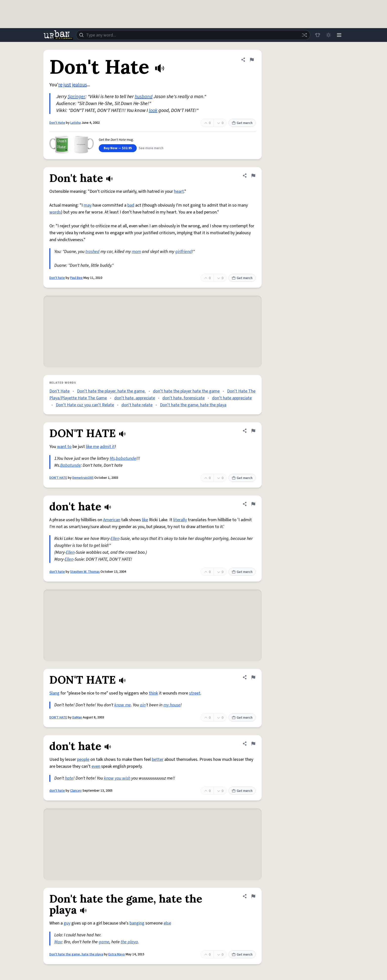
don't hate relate (137, 405)
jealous (79, 85)
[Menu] (339, 35)
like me (92, 447)
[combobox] (193, 35)
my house (172, 705)
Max (58, 942)
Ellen (115, 539)
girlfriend (184, 252)
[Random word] (304, 35)
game (104, 942)
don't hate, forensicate (184, 398)
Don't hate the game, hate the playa (193, 405)
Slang (54, 693)
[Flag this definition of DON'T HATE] (253, 431)
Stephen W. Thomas (85, 572)
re (60, 85)
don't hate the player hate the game (186, 391)
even (96, 766)
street (195, 693)
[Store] (317, 35)
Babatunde (70, 465)
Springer (77, 97)
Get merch (242, 123)
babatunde (126, 458)
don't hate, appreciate (135, 398)
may (88, 205)
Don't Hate (57, 123)
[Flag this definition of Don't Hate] (252, 60)
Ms (112, 458)
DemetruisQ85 (83, 478)
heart (179, 191)
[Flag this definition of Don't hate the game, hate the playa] (253, 896)
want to (64, 447)
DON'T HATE (58, 478)
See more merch (151, 148)
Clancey (76, 791)
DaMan (77, 717)
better (158, 759)
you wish (123, 778)
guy (67, 923)
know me (123, 705)
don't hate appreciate (232, 398)
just (67, 85)
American (112, 520)
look (153, 110)
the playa (129, 942)
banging (137, 923)
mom (136, 252)
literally (180, 520)
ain (143, 705)
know (109, 778)
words (55, 212)
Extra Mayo (117, 954)
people (83, 759)
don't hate (57, 572)
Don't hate (57, 278)
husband (144, 97)
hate (69, 778)
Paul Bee (76, 278)
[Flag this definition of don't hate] (253, 504)
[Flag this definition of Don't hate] (253, 176)
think (153, 693)
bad (131, 205)
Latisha (76, 123)
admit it (107, 447)
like (145, 520)
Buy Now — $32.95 (118, 148)
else (167, 923)
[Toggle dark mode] (328, 35)
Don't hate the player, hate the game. (111, 391)
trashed (92, 252)
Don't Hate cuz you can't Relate (85, 405)
